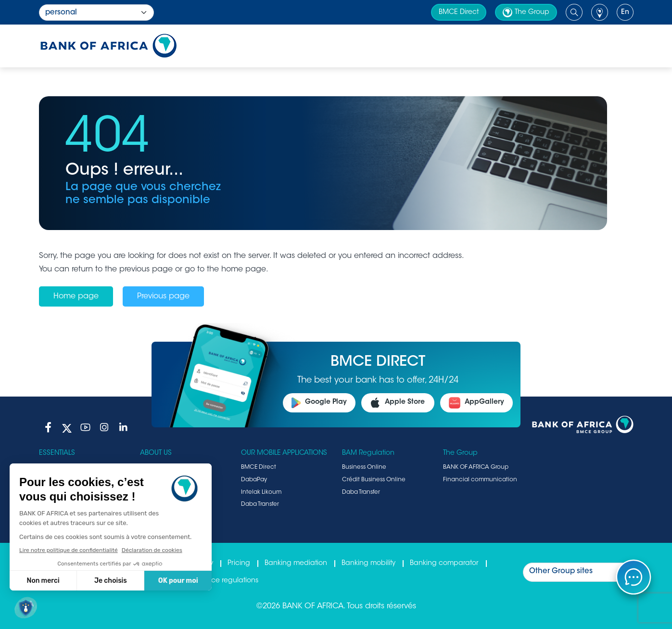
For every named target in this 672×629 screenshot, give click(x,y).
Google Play (319, 403)
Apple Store (398, 403)
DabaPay (254, 480)
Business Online (364, 467)
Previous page (163, 296)
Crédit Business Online (374, 480)
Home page (76, 296)
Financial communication (480, 480)
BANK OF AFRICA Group (476, 467)
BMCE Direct (459, 13)
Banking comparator (444, 564)
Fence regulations (229, 581)
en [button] (625, 13)
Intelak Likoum (261, 492)
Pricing (239, 564)
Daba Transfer (260, 504)
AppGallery (476, 403)
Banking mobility (368, 564)
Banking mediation (296, 564)
